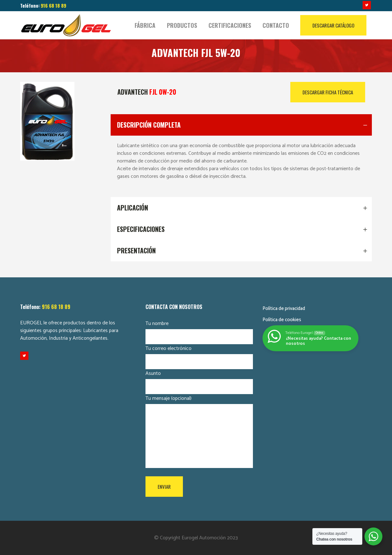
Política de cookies (282, 320)
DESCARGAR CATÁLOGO (333, 25)
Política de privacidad (284, 309)
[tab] (241, 125)
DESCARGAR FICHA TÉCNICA (328, 92)
